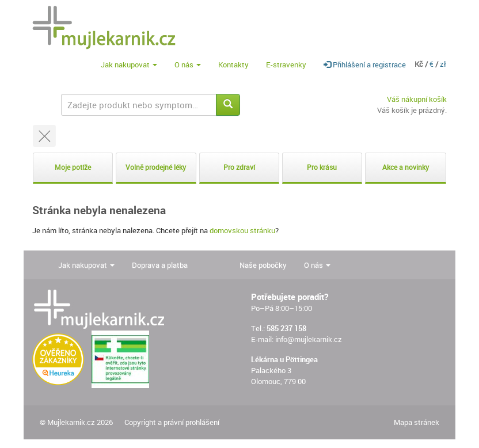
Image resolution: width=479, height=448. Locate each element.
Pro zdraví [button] (239, 167)
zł (443, 64)
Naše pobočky (263, 265)
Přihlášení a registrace (365, 64)
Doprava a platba (160, 265)
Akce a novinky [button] (406, 167)
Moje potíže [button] (73, 167)
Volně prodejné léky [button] (156, 167)
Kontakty (233, 64)
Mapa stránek (417, 422)
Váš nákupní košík (417, 99)
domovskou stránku (242, 230)
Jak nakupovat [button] (129, 64)
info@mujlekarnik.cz (309, 339)
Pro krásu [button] (322, 167)
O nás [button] (188, 64)
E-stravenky (286, 64)
